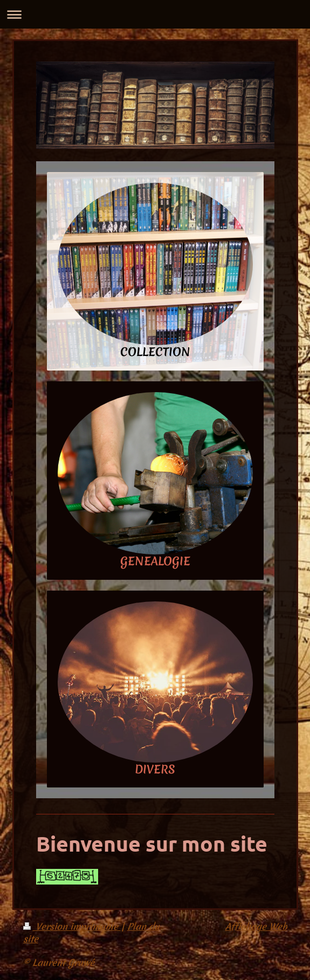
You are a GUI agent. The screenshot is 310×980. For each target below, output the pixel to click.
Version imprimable (72, 926)
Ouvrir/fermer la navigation (155, 14)
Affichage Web (256, 926)
